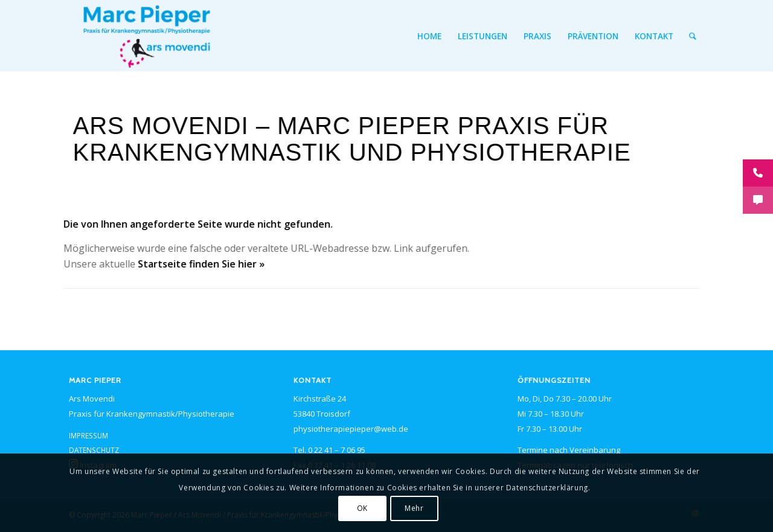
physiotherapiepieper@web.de (351, 429)
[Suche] (693, 36)
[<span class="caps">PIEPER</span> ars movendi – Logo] (147, 36)
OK (362, 508)
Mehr (414, 508)
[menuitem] (429, 36)
